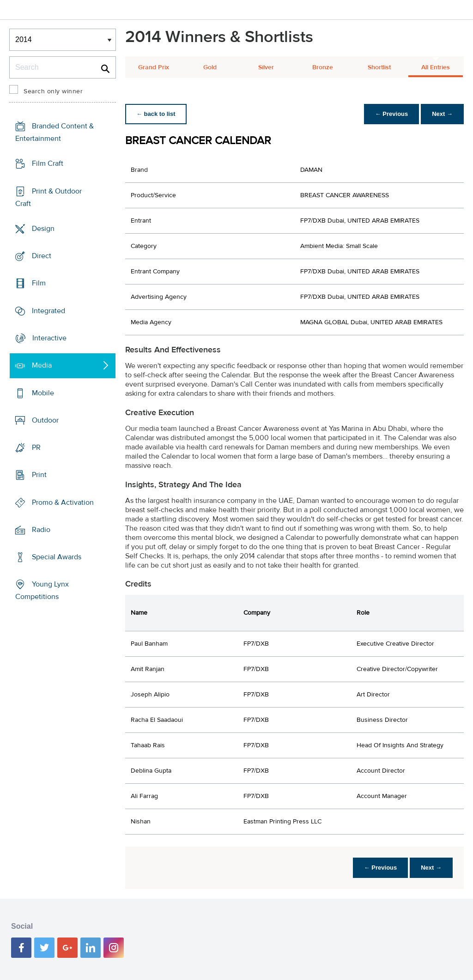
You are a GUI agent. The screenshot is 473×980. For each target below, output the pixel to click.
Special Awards (57, 557)
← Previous (392, 114)
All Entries (436, 67)
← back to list (156, 114)
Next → (442, 114)
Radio (41, 530)
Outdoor (45, 420)
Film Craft (48, 163)
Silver (266, 67)
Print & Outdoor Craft (49, 197)
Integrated (49, 311)
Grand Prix (154, 67)
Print (39, 475)
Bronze (323, 67)
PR (36, 448)
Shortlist (379, 67)
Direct (42, 256)
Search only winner (53, 91)
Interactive (49, 338)
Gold (210, 67)
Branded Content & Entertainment (55, 132)
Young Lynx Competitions (42, 590)
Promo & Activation (63, 502)
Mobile (43, 393)
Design (43, 229)
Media (42, 365)
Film (39, 283)
